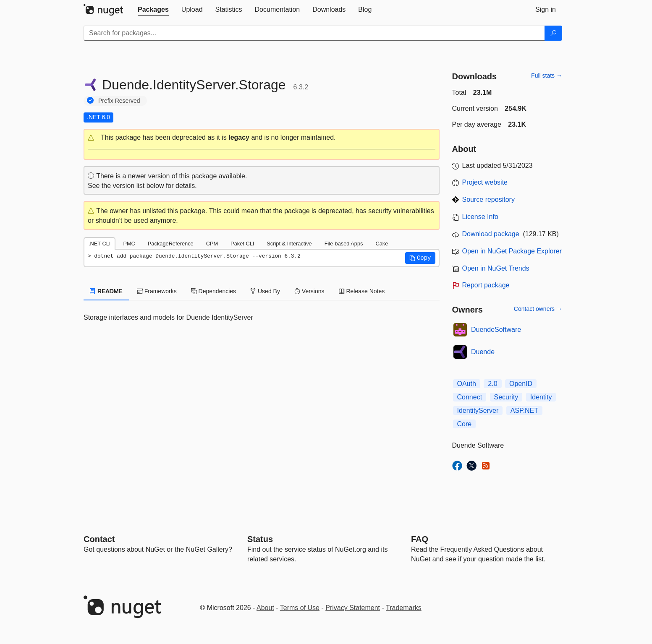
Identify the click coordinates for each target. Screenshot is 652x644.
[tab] (153, 10)
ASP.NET (524, 411)
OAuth (467, 384)
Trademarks (404, 608)
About (265, 608)
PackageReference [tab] (171, 244)
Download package (491, 234)
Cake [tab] (382, 244)
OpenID (521, 384)
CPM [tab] (212, 244)
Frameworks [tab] (157, 291)
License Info (480, 217)
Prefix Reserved (119, 101)
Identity (541, 397)
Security (506, 397)
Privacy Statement (353, 608)
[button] (262, 138)
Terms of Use (300, 608)
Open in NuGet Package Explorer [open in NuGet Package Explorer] (512, 251)
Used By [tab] (265, 291)
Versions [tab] (309, 291)
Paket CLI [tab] (242, 244)
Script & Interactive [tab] (289, 244)
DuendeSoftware (496, 330)
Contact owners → (538, 309)
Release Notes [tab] (362, 291)
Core (465, 424)
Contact (99, 539)
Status (260, 539)
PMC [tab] (129, 244)
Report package (486, 285)
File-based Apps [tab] (344, 244)
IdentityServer (478, 411)
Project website (485, 182)
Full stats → (547, 76)
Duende (483, 352)
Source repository (488, 199)
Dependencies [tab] (213, 291)
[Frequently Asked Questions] (420, 539)
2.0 (492, 384)
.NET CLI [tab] (100, 244)
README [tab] (106, 291)
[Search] (553, 33)
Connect (470, 397)
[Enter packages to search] (314, 33)
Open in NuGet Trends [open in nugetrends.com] (496, 268)
